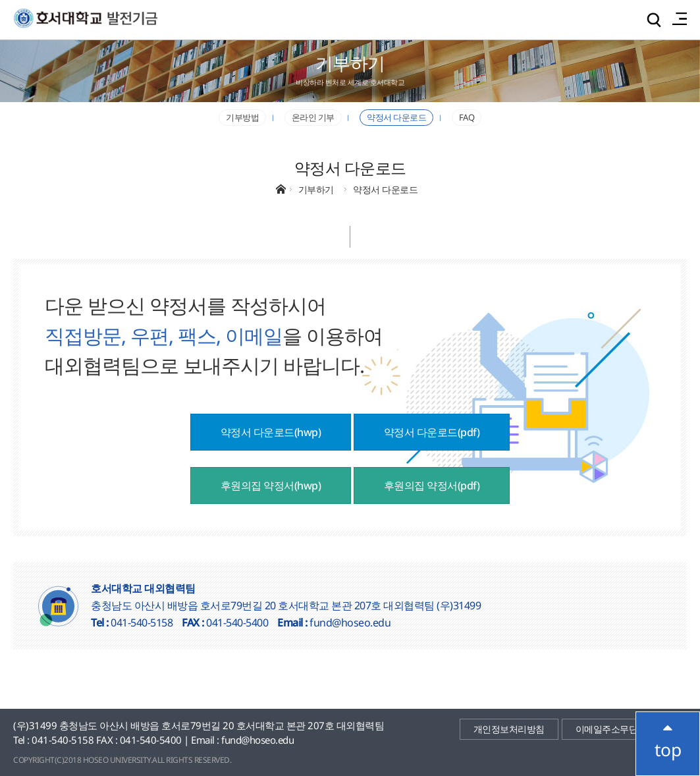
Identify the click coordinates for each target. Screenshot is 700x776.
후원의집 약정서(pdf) (432, 485)
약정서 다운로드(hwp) (271, 432)
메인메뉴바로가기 (0, 0)
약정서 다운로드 (396, 117)
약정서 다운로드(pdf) (432, 432)
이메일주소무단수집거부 (625, 729)
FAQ (467, 117)
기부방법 (242, 117)
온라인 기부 (313, 117)
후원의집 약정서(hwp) (271, 485)
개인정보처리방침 (509, 729)
